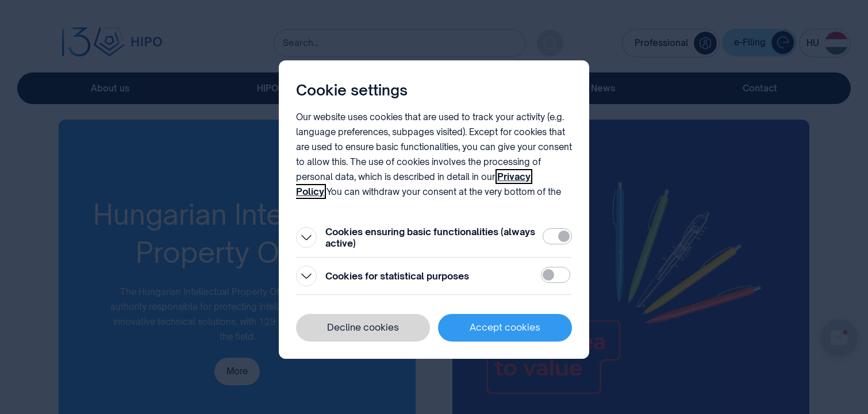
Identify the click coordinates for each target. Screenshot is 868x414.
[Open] (306, 237)
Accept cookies (505, 327)
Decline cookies (363, 327)
